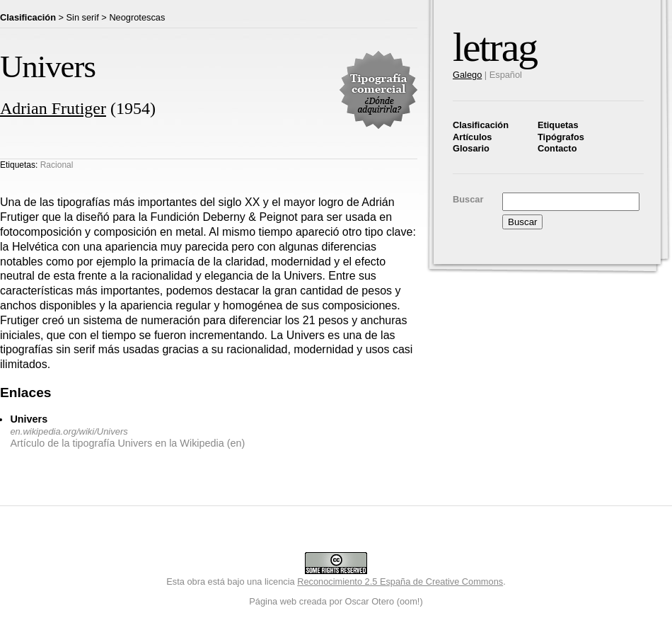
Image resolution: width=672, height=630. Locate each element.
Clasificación (481, 125)
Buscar (468, 199)
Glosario (471, 148)
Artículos (472, 137)
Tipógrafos (561, 137)
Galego (467, 75)
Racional (57, 165)
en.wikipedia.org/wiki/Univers (69, 431)
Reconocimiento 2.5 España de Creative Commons (400, 582)
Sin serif (83, 17)
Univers (29, 419)
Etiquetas (558, 125)
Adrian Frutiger (53, 108)
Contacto (557, 148)
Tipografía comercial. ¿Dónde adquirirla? (378, 90)
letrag (495, 47)
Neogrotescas (137, 17)
